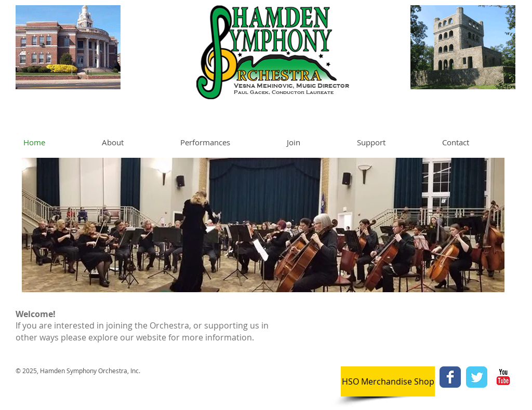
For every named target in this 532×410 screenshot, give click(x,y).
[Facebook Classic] (450, 377)
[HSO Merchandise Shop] (388, 381)
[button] (133, 142)
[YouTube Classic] (503, 377)
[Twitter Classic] (477, 377)
